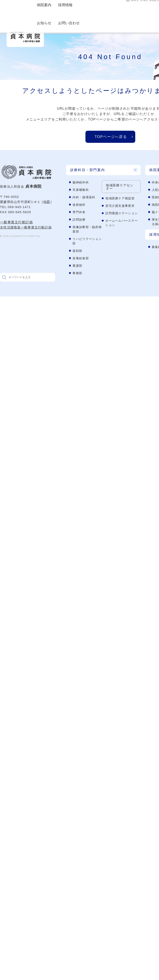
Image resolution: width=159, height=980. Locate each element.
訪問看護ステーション (122, 213)
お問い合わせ (69, 23)
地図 (47, 202)
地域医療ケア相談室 (120, 198)
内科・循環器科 (84, 197)
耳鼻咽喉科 (81, 190)
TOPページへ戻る (111, 137)
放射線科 (79, 205)
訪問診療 (79, 220)
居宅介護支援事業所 (120, 206)
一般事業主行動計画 (17, 222)
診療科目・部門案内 (88, 170)
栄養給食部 (81, 258)
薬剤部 (77, 251)
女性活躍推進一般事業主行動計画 (26, 227)
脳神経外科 (81, 182)
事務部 (77, 273)
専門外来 (79, 212)
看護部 (77, 266)
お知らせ (44, 23)
